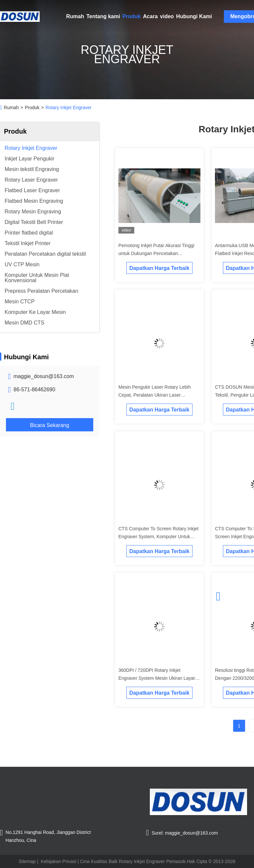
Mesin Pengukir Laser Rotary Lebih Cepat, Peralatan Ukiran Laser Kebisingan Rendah (155, 395)
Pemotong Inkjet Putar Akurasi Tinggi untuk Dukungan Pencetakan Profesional (156, 253)
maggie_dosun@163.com (44, 376)
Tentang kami (103, 16)
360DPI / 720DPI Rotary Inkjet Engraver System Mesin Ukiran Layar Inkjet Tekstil (157, 678)
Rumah (75, 16)
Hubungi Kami (194, 16)
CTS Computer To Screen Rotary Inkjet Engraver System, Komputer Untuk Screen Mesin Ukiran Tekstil (159, 537)
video (167, 16)
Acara (150, 16)
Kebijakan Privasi (58, 861)
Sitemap (27, 861)
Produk (131, 16)
